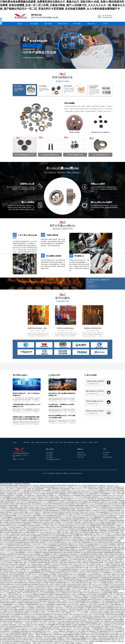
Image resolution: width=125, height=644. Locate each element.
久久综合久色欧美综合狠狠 (63, 621)
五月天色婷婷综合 (11, 536)
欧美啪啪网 (94, 519)
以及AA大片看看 (33, 633)
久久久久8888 (90, 633)
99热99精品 (112, 623)
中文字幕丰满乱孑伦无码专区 (113, 499)
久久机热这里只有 (97, 495)
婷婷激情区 (33, 529)
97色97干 (40, 544)
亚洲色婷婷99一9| (76, 571)
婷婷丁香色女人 (69, 564)
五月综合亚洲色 (79, 507)
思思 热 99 (13, 589)
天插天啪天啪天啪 (119, 507)
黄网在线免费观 (49, 593)
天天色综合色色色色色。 (25, 643)
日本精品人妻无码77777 (106, 589)
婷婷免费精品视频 (94, 549)
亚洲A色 (25, 509)
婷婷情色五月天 (35, 532)
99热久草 (106, 568)
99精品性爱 (31, 509)
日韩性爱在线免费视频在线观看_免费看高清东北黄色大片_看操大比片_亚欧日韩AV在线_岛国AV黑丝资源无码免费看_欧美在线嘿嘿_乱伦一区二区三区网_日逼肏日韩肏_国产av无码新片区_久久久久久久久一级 (59, 485)
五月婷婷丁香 (87, 506)
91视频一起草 (118, 635)
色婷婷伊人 (102, 566)
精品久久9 (101, 599)
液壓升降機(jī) (26, 442)
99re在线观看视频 (49, 604)
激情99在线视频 (59, 598)
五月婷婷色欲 (27, 618)
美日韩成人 (30, 640)
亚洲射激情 (47, 561)
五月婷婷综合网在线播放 (71, 551)
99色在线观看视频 (87, 618)
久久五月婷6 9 (54, 564)
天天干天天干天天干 (9, 559)
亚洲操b (113, 522)
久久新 (118, 522)
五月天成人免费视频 (6, 537)
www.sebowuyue (27, 594)
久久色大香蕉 (103, 509)
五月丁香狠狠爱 (30, 608)
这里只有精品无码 (120, 610)
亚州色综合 (116, 636)
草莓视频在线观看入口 (96, 526)
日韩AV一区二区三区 (84, 564)
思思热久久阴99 (109, 635)
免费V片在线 (30, 490)
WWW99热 (116, 495)
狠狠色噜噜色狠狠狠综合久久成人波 (65, 594)
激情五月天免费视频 (81, 531)
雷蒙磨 (65, 442)
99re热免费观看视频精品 (63, 556)
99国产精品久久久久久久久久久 (72, 630)
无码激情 (50, 616)
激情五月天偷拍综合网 (37, 589)
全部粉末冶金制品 (62, 24)
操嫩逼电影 (63, 494)
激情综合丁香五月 (41, 596)
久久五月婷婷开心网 (96, 630)
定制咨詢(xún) (92, 286)
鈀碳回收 (90, 442)
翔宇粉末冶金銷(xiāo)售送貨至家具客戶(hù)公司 (100, 381)
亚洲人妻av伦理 (76, 584)
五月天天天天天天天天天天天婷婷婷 (37, 506)
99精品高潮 (25, 633)
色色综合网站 (53, 640)
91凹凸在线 (6, 618)
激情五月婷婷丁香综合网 (19, 534)
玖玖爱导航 (77, 522)
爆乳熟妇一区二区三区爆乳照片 (90, 640)
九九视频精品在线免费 (37, 566)
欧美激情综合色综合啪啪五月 (108, 537)
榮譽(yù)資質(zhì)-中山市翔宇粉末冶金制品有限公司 (101, 391)
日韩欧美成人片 (39, 636)
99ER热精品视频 (103, 547)
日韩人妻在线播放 (13, 576)
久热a (92, 542)
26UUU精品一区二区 (97, 568)
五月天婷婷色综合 (42, 558)
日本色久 (106, 641)
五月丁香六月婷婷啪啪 (118, 500)
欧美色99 (120, 542)
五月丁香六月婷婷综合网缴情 (29, 561)
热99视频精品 (110, 511)
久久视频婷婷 (19, 603)
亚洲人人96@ (106, 618)
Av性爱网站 (19, 618)
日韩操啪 (61, 551)
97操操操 (59, 581)
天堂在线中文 (119, 514)
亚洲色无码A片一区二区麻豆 (28, 630)
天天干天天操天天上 (22, 628)
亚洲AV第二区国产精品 (97, 499)
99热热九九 (31, 581)
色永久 (76, 564)
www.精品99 (121, 537)
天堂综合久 (82, 512)
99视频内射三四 (73, 546)
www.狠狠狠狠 (46, 564)
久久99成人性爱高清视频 (106, 603)
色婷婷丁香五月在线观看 (17, 573)
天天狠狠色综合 (9, 524)
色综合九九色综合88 (59, 529)
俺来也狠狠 (108, 599)
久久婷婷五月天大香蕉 (60, 584)
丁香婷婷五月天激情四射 (113, 487)
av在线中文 (101, 610)
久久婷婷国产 (67, 589)
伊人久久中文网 (114, 573)
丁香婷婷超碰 (19, 495)
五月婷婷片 (116, 519)
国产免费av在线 (38, 610)
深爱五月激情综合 (81, 633)
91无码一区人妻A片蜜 (108, 576)
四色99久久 (30, 494)
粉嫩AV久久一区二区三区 (91, 589)
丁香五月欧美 (91, 620)
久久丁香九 (103, 497)
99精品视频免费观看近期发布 (19, 519)
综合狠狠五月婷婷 (20, 497)
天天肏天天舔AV (48, 504)
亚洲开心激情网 (65, 547)
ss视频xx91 (91, 588)
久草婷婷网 (33, 563)
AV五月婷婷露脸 (21, 526)
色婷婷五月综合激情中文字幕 (83, 616)
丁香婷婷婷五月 (88, 507)
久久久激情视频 (107, 630)
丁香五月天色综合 (81, 509)
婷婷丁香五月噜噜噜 (55, 534)
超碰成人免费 (72, 527)
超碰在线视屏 (105, 539)
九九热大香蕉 (113, 626)
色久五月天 (74, 574)
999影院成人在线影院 (108, 588)
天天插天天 (3, 633)
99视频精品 (22, 610)
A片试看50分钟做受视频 (78, 517)
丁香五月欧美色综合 (79, 606)
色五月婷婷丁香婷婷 (103, 626)
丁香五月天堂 (38, 640)
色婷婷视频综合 (37, 516)
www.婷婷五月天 (7, 534)
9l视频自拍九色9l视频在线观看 (84, 534)
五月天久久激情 (72, 537)
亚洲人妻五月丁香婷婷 (18, 586)
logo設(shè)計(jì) (84, 442)
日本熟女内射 (12, 625)
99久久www (57, 526)
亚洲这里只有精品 (5, 583)
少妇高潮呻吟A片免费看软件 (59, 561)
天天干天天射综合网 (89, 593)
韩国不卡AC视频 (13, 563)
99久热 (24, 625)
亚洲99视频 (70, 636)
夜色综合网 (50, 524)
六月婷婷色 (96, 621)
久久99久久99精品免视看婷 (73, 640)
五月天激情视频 (45, 554)
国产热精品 (78, 563)
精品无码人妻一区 (32, 558)
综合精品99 (110, 581)
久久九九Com (91, 504)
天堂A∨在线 (98, 579)
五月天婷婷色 (4, 581)
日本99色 (56, 626)
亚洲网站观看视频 (46, 628)
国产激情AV (111, 514)
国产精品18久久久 (35, 492)
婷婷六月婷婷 (37, 643)
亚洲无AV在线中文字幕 (49, 601)
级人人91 (30, 569)
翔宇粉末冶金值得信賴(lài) (66, 328)
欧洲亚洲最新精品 (16, 621)
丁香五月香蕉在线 (64, 579)
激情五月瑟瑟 (99, 633)
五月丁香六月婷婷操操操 (115, 628)
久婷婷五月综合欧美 (109, 554)
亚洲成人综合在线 (48, 544)
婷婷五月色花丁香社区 (68, 507)
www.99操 (90, 574)
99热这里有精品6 (107, 551)
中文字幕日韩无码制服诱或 (114, 529)
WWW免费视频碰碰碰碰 (62, 509)
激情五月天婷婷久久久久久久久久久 (68, 573)
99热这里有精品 (75, 556)
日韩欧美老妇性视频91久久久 (63, 583)
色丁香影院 (89, 643)
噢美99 (8, 522)
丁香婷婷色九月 (85, 596)
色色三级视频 (88, 529)
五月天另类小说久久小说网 (70, 524)
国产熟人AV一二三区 (92, 509)
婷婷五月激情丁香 (94, 521)
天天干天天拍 (113, 584)
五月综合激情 (30, 526)
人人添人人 (70, 542)
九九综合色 (78, 628)
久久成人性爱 (22, 506)
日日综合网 (27, 616)
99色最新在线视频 (46, 571)
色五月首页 (71, 568)
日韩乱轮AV (99, 527)
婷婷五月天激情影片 (104, 613)
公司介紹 (105, 24)
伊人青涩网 (59, 630)
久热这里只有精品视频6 (79, 625)
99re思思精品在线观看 (36, 511)
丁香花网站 (40, 630)
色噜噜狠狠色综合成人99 (35, 502)
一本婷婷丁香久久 (59, 608)
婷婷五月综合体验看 (99, 608)
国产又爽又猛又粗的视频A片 (99, 596)
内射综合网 (100, 636)
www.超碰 (41, 569)
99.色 (57, 563)
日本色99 (11, 564)
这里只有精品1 (86, 519)
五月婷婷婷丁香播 (24, 529)
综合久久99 (90, 601)
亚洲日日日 (82, 551)
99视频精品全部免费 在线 (13, 499)
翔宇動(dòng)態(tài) (82, 455)
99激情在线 (103, 581)
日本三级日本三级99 (119, 611)
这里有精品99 (14, 643)
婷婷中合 (113, 613)
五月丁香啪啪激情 (29, 573)
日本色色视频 (20, 589)
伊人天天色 (34, 524)
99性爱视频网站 (83, 638)
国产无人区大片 (41, 529)
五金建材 (33, 442)
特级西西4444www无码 (100, 574)
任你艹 (114, 494)
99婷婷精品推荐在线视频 (116, 521)
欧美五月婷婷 (24, 517)
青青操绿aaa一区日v (115, 527)
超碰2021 (79, 537)
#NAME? (57, 593)
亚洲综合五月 (102, 529)
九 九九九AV (109, 616)
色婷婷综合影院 (74, 579)
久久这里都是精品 (104, 578)
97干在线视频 (97, 558)
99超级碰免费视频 (43, 599)
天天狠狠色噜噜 (85, 542)
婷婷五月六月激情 (65, 588)
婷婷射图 (55, 504)
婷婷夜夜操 (88, 606)
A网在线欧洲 (19, 568)
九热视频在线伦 (65, 521)
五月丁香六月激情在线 (57, 615)
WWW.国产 (49, 529)
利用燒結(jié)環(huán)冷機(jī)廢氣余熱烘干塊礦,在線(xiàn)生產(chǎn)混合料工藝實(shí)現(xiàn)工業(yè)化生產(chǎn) (27, 419)
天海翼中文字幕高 (17, 514)
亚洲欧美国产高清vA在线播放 (109, 549)
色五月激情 (39, 601)
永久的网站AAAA (52, 495)
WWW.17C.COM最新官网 (7, 593)
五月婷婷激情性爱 (66, 569)
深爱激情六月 (52, 502)
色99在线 (41, 561)
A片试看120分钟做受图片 (109, 544)
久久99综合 (18, 596)
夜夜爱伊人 (86, 598)
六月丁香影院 (98, 542)
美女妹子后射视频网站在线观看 (80, 581)
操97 (113, 631)
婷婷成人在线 (24, 641)
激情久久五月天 (116, 599)
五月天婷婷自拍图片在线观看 (42, 586)
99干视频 (79, 539)
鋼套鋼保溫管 (71, 442)
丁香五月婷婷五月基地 (16, 591)
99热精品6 (117, 588)
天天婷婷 (27, 589)
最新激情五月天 (50, 509)
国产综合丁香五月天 (111, 569)
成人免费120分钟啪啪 (109, 556)
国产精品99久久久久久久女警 (80, 569)
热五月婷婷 (14, 583)
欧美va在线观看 (70, 504)
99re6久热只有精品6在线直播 (88, 552)
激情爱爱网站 (53, 549)
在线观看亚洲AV (41, 606)
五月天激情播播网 (5, 497)
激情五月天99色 (97, 551)
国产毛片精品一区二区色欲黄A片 (112, 534)
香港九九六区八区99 (85, 573)
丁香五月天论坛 (30, 588)
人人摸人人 (25, 537)
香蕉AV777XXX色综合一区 (64, 566)
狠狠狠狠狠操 (74, 547)
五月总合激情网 (57, 620)
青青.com (70, 596)
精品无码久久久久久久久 (37, 593)
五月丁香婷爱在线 (24, 539)
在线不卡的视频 (42, 524)
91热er (13, 497)
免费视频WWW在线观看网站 (43, 490)
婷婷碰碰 (65, 527)
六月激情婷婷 (4, 576)
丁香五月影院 (26, 593)
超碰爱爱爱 (27, 559)
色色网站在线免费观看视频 (75, 506)
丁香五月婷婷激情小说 (64, 495)
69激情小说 (72, 633)
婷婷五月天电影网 (78, 608)
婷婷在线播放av (82, 574)
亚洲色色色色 (24, 631)
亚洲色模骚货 (31, 531)
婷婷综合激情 (6, 643)
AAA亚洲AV (16, 512)
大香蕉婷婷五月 (39, 581)
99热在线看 (8, 641)
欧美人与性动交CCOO (58, 522)
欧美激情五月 (71, 526)
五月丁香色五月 (8, 490)
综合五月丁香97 (68, 615)
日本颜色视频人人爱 (6, 514)
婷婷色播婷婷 (13, 541)
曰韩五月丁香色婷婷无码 (55, 635)
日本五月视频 (92, 638)
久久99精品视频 (82, 599)
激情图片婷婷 (13, 554)
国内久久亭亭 (111, 497)
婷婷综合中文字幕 (8, 492)
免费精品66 (24, 569)
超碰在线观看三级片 (105, 631)
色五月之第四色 (14, 487)
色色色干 (11, 581)
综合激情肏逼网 (51, 517)
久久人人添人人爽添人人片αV (91, 537)
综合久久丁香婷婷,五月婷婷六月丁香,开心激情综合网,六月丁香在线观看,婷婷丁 (89, 494)
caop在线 (20, 507)
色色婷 (16, 564)
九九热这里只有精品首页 (91, 541)
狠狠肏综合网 (7, 579)
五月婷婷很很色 (23, 487)
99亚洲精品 (47, 521)
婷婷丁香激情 (20, 504)
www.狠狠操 (97, 561)
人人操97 (19, 625)
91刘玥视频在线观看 (29, 591)
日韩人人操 (118, 561)
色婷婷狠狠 (63, 586)
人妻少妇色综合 (31, 534)
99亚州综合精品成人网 (8, 556)
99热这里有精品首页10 (8, 495)
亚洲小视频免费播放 (102, 512)
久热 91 (80, 487)
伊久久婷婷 (11, 566)
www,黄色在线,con (119, 581)
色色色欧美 (102, 541)
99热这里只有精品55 (94, 489)
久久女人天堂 (80, 526)
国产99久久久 (93, 584)
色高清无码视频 (69, 643)
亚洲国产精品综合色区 (89, 487)
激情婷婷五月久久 (38, 603)
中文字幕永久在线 (108, 611)
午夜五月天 (32, 638)
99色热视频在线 (119, 631)
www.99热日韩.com (30, 606)
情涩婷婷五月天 (100, 620)
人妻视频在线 (101, 490)
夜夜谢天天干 (59, 517)
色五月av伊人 (76, 604)
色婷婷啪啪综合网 (110, 608)
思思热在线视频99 (53, 579)
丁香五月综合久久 (93, 604)
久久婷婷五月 (85, 584)
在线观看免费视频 (110, 524)
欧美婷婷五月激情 (76, 591)
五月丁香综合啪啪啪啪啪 (14, 633)
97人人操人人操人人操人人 (20, 571)
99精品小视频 (8, 635)
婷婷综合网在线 (10, 603)
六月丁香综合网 (70, 529)
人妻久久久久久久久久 (53, 588)
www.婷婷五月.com (70, 558)
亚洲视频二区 (119, 511)
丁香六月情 (111, 561)
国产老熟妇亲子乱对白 (102, 504)
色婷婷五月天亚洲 (60, 611)
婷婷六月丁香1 (67, 601)
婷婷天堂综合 (68, 598)
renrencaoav (84, 490)
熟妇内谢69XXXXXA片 (116, 568)
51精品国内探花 (50, 606)
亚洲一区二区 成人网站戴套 (22, 492)
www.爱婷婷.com (119, 526)
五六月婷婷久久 (97, 534)
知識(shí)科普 (80, 453)
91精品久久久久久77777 (99, 536)
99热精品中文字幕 (24, 576)
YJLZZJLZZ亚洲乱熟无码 (36, 487)
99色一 (25, 581)
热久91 (114, 630)
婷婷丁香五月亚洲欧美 (68, 534)
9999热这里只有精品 (34, 583)
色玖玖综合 (106, 527)
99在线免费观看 (96, 606)
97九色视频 (98, 576)
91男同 (13, 579)
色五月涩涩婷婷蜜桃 (45, 576)
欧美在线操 (55, 618)
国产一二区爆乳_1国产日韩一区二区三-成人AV (34, 623)
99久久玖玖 (89, 625)
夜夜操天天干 (73, 631)
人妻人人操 (55, 490)
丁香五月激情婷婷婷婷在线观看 (109, 591)
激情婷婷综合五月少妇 (36, 539)
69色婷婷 (68, 571)
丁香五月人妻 (65, 628)
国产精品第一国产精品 (60, 499)
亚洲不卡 (47, 497)
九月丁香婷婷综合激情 (32, 541)
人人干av (75, 487)
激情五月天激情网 (59, 544)
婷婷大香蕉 (56, 559)
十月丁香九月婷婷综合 (11, 549)
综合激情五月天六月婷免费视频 (79, 554)
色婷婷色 (105, 495)
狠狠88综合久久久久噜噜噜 (22, 532)
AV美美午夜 (41, 537)
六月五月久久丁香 (60, 606)
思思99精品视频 (119, 615)
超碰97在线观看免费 (9, 638)
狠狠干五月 (114, 618)
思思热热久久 (63, 610)
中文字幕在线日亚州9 (63, 554)
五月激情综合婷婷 (7, 571)
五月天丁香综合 (4, 487)
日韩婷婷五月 (61, 512)
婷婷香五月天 (98, 544)
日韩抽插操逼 (80, 610)
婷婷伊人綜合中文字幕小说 (54, 527)
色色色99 (13, 504)
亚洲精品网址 (32, 517)
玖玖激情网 (109, 558)
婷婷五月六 (98, 593)
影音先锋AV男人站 (26, 615)
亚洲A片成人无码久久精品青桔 (35, 625)
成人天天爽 (15, 521)
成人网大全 (36, 613)
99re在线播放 (90, 544)
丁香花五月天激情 (83, 521)
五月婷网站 (82, 603)
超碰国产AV (13, 502)
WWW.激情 (79, 593)
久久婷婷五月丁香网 (115, 641)
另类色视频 (62, 618)
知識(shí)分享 (91, 24)
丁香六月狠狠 (58, 524)
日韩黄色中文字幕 (19, 606)
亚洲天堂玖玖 (6, 504)
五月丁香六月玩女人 (110, 532)
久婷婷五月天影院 (111, 490)
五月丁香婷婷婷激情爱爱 (79, 601)
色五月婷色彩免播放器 (35, 631)
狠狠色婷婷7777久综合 (30, 544)
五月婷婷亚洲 (49, 608)
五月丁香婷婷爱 (48, 589)
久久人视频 (3, 611)
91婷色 (81, 623)
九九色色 (16, 558)
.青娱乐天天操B (120, 536)
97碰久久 (95, 529)
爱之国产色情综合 (11, 640)
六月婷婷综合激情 (40, 608)
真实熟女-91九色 (33, 599)
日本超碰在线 (61, 640)
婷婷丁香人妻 (112, 504)
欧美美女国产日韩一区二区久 (44, 531)
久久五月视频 (44, 583)
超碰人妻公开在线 (50, 563)
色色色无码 (106, 542)
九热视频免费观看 (35, 620)
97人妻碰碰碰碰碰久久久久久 (10, 604)
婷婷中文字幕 (82, 626)
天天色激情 (98, 588)
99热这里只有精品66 (16, 522)
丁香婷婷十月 (77, 596)
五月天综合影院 (69, 522)
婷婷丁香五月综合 (91, 516)
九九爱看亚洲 (13, 616)
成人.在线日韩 (69, 618)
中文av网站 (87, 610)
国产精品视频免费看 (46, 620)
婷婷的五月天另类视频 (13, 636)
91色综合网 (64, 537)
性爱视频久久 (60, 638)
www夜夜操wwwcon (80, 643)
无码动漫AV (41, 584)
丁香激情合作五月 (95, 598)
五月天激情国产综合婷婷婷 (26, 521)
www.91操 (61, 599)
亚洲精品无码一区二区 (45, 633)
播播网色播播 (12, 620)
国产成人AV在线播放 (92, 492)
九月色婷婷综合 (41, 517)
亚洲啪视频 (19, 509)
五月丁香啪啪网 (36, 514)
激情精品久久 (4, 598)
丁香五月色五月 (96, 573)
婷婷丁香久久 (51, 630)
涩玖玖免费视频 (83, 502)
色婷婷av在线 (4, 620)
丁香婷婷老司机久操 (22, 579)
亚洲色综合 (94, 610)
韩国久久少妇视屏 (103, 623)
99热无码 (103, 546)
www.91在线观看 (102, 583)
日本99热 (32, 601)
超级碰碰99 (23, 558)
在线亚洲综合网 (77, 519)
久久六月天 (119, 524)
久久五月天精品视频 (107, 606)
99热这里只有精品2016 (16, 527)
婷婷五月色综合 (105, 571)
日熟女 (104, 558)
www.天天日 (112, 492)
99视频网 (45, 574)
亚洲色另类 (64, 526)
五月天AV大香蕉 (85, 499)
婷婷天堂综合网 (60, 625)
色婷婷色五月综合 (93, 599)
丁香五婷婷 (16, 517)
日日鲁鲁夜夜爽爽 (64, 626)
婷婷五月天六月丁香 (106, 598)
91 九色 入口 (77, 641)
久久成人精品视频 (50, 507)
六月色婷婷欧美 (101, 487)
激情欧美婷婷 (20, 574)
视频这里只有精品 (65, 591)
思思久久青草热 (53, 599)
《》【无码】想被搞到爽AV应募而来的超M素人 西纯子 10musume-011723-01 (66, 489)
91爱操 (116, 563)
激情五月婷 (113, 516)
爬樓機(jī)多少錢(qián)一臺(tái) (42, 442)
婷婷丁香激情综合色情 (45, 552)
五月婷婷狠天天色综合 (60, 542)
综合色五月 (65, 546)
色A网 (67, 541)
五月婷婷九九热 (62, 596)
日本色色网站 (42, 598)
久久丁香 (54, 596)
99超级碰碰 (95, 603)
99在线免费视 (32, 519)
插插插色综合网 (4, 554)
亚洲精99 (22, 604)
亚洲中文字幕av (40, 507)
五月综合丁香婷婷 (73, 603)
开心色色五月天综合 (29, 611)
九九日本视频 (52, 574)
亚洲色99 (47, 534)
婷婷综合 (7, 591)
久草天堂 (13, 618)
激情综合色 (69, 606)
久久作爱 (43, 514)
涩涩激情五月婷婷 (106, 500)
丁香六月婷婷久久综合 (92, 566)
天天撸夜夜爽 (40, 563)
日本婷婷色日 (40, 497)
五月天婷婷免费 (79, 529)
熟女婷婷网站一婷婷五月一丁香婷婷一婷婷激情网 (34, 635)
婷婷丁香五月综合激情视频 (36, 489)
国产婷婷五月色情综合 (73, 620)
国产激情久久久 (21, 598)
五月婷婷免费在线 (20, 542)
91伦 (4, 636)
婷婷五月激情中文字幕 (34, 579)
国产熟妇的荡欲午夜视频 (95, 554)
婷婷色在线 (67, 574)
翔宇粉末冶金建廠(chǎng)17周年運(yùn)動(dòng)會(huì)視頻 (103, 401)
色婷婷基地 (112, 539)
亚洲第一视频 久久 (24, 563)
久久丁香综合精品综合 (71, 599)
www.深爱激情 (8, 494)
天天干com (96, 591)
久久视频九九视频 (12, 507)
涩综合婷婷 (54, 551)
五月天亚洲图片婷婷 (25, 584)
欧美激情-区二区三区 (53, 494)
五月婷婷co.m (45, 549)
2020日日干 (24, 489)
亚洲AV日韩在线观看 (50, 566)
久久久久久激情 (76, 561)
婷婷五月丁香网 (86, 559)
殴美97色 (47, 581)
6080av (79, 631)
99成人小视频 (47, 551)
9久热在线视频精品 (7, 517)
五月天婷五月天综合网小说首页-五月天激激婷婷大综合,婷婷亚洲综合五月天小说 (35, 578)
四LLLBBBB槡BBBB (6, 539)
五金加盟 (56, 442)
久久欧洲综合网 (75, 588)
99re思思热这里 (9, 500)
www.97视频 (50, 626)
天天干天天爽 (112, 512)
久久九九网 (119, 539)
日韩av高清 (28, 574)
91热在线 (51, 583)
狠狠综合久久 (84, 604)
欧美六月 (58, 507)
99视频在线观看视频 (36, 559)
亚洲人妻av (83, 583)
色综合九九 (17, 569)
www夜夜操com (33, 499)
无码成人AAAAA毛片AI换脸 (99, 514)
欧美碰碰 (3, 603)
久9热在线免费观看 (93, 578)
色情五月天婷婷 (28, 556)
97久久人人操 (19, 559)
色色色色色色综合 (48, 559)
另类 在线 (17, 613)
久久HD (107, 516)
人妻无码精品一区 (23, 564)
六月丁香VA (65, 633)
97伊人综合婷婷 (15, 630)
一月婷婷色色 (85, 522)
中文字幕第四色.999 (70, 500)
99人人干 (57, 547)
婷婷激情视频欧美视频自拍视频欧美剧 (113, 579)
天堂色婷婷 (113, 586)
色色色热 (4, 506)
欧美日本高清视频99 (48, 641)
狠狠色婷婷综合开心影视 (59, 552)
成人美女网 (23, 636)
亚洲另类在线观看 (118, 621)
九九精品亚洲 (94, 511)
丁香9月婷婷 (60, 574)
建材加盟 (51, 442)
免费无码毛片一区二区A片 (69, 576)
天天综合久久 (43, 613)
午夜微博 (35, 621)
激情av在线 (110, 507)
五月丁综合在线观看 (98, 635)
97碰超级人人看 (17, 537)
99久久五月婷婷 (56, 532)
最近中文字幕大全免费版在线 (100, 506)
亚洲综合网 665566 (41, 638)
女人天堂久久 (19, 556)
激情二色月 (62, 504)
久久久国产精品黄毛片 (61, 603)
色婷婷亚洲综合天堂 (23, 554)
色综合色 (47, 636)
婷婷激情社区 (96, 571)
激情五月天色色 (11, 526)
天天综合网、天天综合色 (13, 623)
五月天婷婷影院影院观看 (109, 517)
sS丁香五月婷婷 (42, 621)
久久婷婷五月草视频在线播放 (86, 546)
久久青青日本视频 (56, 576)
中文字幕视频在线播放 (88, 539)
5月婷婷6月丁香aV (104, 502)
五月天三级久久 (88, 615)
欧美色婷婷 (62, 492)
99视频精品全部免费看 (39, 594)
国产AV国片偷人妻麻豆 (36, 500)
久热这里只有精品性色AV (53, 537)
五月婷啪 (49, 596)
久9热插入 (55, 519)
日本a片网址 (119, 497)
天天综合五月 (94, 547)
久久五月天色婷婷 (115, 571)
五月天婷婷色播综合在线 (49, 516)
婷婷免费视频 (81, 576)
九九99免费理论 (88, 608)
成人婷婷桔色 (27, 514)
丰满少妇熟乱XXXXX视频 (85, 524)
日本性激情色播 (81, 594)
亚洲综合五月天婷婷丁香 (7, 613)
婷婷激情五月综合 (23, 583)
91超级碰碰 (94, 559)
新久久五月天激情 (22, 640)
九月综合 (96, 615)
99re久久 (74, 589)
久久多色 (30, 512)
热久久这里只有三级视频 (9, 608)
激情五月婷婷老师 (52, 512)
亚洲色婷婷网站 (110, 638)
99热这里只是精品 (18, 551)
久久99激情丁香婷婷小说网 (67, 511)
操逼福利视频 (24, 499)
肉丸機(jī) (96, 442)
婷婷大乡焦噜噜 (52, 638)
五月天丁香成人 (119, 596)
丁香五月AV (26, 527)
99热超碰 (72, 509)
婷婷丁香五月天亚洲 (49, 539)
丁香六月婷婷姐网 (15, 615)
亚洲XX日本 (77, 542)
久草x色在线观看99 (40, 547)
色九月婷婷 (105, 628)
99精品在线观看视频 (61, 536)
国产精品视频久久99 (82, 527)
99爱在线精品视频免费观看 (51, 500)
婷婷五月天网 (113, 542)
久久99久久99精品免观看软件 (97, 569)
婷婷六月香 (32, 551)
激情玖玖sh (51, 506)
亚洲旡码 (83, 586)
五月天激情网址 (50, 594)
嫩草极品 (38, 573)
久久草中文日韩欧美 (87, 561)
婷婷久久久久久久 (94, 522)
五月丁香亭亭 (9, 489)
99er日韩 (6, 599)
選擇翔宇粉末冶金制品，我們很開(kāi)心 (41, 328)
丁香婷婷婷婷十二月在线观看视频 (91, 628)
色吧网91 (111, 547)
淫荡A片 (44, 631)
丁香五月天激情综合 (81, 504)
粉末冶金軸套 (48, 24)
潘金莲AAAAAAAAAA (74, 499)
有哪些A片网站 (75, 623)
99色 (67, 514)
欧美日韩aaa (39, 504)
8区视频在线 (35, 522)
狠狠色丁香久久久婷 (8, 558)
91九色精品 (71, 531)
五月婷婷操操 (9, 544)
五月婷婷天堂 (22, 549)
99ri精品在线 (29, 610)
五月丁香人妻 (116, 625)
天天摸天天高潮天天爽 (23, 620)
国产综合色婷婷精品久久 (22, 511)
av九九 (94, 512)
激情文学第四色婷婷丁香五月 (108, 640)
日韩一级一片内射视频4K (86, 579)
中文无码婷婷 (10, 542)
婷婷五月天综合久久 (8, 606)
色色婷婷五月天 (108, 519)
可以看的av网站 (109, 615)
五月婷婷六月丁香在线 (40, 512)
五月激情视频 (120, 601)
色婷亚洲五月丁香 (94, 631)
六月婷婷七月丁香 (31, 497)
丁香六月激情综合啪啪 (75, 559)
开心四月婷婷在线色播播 (76, 541)
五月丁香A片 (102, 511)
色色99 (35, 569)
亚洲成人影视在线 (105, 522)
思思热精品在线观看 (37, 618)
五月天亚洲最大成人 (29, 495)
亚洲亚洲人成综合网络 (13, 547)
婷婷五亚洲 (99, 556)
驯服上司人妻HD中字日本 (107, 489)
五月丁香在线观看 (49, 603)
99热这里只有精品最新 (65, 519)
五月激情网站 (58, 604)
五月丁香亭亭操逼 (41, 626)
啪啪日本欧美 (25, 601)
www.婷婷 (91, 611)
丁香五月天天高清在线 (40, 494)
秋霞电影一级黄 (84, 636)
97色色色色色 (74, 638)
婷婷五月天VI (30, 549)
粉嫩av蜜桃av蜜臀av (93, 531)
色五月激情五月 (6, 561)
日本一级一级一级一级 (79, 516)
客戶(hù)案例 (77, 24)
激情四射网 (77, 586)
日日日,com (101, 559)
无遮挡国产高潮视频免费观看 (105, 552)
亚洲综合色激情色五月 (93, 497)
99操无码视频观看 (60, 514)
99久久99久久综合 (37, 574)
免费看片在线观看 (40, 509)
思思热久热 (43, 527)
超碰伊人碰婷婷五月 (41, 591)
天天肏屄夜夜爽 (44, 541)
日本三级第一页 (86, 568)
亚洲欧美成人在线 (63, 631)
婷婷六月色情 (47, 618)
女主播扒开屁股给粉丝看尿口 (50, 568)
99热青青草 (68, 625)
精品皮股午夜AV (104, 604)
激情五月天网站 (86, 630)
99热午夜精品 (6, 615)
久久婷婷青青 (51, 621)
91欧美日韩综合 (97, 618)
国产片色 (89, 512)
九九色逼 (73, 539)
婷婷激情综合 (60, 558)
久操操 (69, 561)
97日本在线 (104, 561)
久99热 (51, 526)
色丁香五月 (18, 593)
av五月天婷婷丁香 (80, 544)
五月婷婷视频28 (55, 521)
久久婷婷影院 (93, 636)
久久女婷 (87, 526)
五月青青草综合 (90, 576)
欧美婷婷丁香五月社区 (72, 512)
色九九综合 (39, 551)
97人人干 (45, 502)
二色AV (95, 583)
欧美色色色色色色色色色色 (87, 556)
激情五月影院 (116, 551)
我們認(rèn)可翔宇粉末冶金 (93, 328)
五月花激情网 (16, 641)
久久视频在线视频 (9, 511)
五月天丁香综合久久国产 (114, 546)
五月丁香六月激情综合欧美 (15, 611)
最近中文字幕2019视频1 (11, 610)
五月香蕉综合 (64, 559)
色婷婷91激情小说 (18, 544)
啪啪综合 (96, 601)
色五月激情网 (74, 521)
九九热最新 (89, 551)
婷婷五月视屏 (12, 598)
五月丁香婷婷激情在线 (29, 596)
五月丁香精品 (101, 516)
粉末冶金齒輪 (34, 24)
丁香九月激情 (65, 532)
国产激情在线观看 (13, 506)
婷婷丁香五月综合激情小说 (21, 500)
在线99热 (87, 511)
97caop (43, 492)
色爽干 (17, 531)
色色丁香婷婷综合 (94, 502)
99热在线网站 (46, 615)
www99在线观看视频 (34, 571)
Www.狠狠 (11, 599)
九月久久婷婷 (120, 512)
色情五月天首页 (80, 558)
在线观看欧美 (74, 626)
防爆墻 (61, 442)
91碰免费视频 (103, 531)
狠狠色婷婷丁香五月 (37, 604)
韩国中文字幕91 (88, 621)
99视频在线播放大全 (10, 628)
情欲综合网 (78, 568)
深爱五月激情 (89, 558)
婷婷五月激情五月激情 (57, 497)
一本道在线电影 (50, 611)
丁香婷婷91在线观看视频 (96, 641)
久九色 (121, 495)
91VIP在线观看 (11, 509)
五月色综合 (25, 638)
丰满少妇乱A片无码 (30, 504)
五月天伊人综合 (63, 568)
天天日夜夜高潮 (76, 495)
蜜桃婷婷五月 (61, 541)
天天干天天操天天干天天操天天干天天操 (53, 643)
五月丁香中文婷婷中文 (115, 506)
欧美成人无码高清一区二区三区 (44, 542)
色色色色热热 (53, 541)
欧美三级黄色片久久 (26, 613)
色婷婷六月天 (23, 531)
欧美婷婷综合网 (16, 561)
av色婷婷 (57, 591)
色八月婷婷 (32, 564)
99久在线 (88, 586)
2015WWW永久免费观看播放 (93, 517)
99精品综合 (116, 593)
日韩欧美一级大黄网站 (73, 536)
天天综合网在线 (6, 521)
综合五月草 (67, 539)
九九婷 (42, 532)
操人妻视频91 (114, 502)
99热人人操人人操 (22, 502)
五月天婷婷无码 (94, 613)
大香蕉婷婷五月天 (97, 586)
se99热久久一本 (35, 616)
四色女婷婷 (16, 635)
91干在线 (117, 576)
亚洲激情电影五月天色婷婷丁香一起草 (43, 536)
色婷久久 (100, 519)
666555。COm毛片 (53, 631)
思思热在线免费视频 (49, 487)
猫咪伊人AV (111, 596)
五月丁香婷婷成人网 (84, 547)
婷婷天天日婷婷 (95, 564)
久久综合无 (67, 517)
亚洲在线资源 (52, 558)
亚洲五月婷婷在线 (108, 526)
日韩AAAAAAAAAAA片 (73, 490)
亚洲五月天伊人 (104, 521)
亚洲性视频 (34, 584)
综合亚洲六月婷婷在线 (73, 552)
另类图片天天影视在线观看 (79, 578)
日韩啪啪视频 (26, 524)
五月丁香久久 (78, 611)
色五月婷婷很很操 (48, 610)
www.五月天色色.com (34, 628)
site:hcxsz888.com (60, 487)
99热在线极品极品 (13, 626)
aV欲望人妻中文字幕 (60, 641)
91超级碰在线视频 (71, 492)
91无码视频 (28, 604)
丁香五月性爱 (30, 636)
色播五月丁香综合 (40, 611)
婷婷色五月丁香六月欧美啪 (46, 499)
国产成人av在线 (71, 593)
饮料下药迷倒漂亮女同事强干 (41, 556)
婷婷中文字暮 (78, 618)
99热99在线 (16, 490)
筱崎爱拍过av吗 (103, 492)
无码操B (67, 638)
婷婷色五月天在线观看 (100, 507)
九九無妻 (89, 583)
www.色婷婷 (17, 489)
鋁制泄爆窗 (77, 442)
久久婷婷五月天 (10, 568)
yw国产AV (29, 516)
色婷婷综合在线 (111, 536)
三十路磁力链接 (101, 638)
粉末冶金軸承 (49, 455)
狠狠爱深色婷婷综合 (63, 549)
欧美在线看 (92, 527)
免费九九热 (85, 631)
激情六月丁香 (17, 601)
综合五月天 (44, 579)
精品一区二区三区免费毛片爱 (49, 573)
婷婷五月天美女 (30, 542)
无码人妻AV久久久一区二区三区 (73, 497)
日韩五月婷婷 (50, 598)
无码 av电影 (53, 554)
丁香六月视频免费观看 (65, 578)
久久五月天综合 (114, 633)
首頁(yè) (20, 24)
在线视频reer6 (77, 635)
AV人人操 (3, 623)
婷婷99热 (26, 551)
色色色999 (45, 640)
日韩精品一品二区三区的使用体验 (79, 549)
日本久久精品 (98, 611)
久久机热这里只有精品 (99, 616)
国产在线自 (10, 569)
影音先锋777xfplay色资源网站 (58, 636)
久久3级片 (56, 610)
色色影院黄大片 (119, 552)
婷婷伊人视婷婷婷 (87, 571)
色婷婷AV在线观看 (74, 514)
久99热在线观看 (109, 610)
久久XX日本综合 (27, 621)
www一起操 (23, 490)
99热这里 (98, 539)
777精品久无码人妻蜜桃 (52, 492)
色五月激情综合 (29, 586)
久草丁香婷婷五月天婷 (61, 506)
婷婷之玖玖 (69, 641)
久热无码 (62, 500)
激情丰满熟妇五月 (69, 544)
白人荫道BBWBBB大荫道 (63, 623)
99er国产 (77, 636)
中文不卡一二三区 (69, 616)
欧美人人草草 (49, 584)
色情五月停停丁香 (87, 635)
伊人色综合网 (113, 604)
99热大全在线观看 (86, 495)
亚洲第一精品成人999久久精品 (115, 574)
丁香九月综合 (50, 514)
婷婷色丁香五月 (81, 492)
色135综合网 (62, 490)
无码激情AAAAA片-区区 (42, 526)
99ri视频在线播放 (58, 589)
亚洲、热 (72, 628)
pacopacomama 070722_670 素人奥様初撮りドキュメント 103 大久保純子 (68, 613)
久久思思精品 (7, 516)
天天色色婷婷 (48, 519)
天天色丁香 (37, 549)
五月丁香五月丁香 (94, 581)
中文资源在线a (56, 628)
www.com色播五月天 (58, 531)
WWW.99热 (23, 516)
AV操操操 (45, 511)
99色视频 (91, 532)
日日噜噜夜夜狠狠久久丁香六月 (105, 594)
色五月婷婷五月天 (78, 615)
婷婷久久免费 (108, 636)
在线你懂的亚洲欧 (54, 511)
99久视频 (85, 611)
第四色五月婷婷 (27, 522)
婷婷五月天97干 (48, 569)
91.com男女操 (40, 534)
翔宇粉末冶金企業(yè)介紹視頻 (95, 411)
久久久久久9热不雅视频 (58, 571)
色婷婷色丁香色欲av (29, 507)
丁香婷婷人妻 (111, 509)
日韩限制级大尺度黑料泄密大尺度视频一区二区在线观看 (98, 563)
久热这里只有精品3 (41, 495)
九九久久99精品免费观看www (19, 552)
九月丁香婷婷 (70, 611)
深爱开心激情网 (4, 502)
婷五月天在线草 (39, 521)
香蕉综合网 (53, 581)
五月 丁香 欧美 (21, 608)
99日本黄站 (106, 586)
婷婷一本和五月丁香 (86, 536)
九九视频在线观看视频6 (91, 623)
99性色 (107, 566)
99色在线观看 (22, 541)
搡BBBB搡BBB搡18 (73, 502)
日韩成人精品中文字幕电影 (66, 563)
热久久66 (98, 546)
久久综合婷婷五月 (61, 502)
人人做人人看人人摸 (87, 591)
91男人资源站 (75, 583)
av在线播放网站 (80, 511)
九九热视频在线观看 (113, 531)
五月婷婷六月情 (22, 494)
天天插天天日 (119, 594)
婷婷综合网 (15, 539)
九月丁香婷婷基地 (77, 598)
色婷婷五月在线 (99, 532)
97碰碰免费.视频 (28, 603)
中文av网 (27, 566)
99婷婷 (84, 497)
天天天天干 (80, 589)
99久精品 (53, 556)
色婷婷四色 (11, 596)
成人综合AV (83, 620)
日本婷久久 (80, 500)
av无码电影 (63, 593)
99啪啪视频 (70, 586)
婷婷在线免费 (109, 541)
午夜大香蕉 (18, 638)
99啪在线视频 (50, 547)
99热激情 (115, 598)
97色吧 (69, 584)
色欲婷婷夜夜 (59, 539)
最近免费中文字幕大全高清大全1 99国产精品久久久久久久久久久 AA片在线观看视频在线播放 (34, 546)
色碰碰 (119, 549)
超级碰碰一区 (15, 516)
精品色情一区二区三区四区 (65, 516)
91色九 (110, 495)
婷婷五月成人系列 (41, 588)
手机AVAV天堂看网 (33, 552)
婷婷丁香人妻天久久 (45, 522)
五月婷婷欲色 (84, 588)
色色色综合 (106, 633)
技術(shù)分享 (80, 457)
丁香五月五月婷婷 (91, 594)
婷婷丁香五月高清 (11, 574)
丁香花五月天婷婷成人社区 (15, 594)
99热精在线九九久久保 (12, 584)
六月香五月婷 (68, 608)
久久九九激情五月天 (32, 598)
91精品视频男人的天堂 (78, 566)
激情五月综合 (116, 564)
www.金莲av (69, 487)
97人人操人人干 (4, 527)
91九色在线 (3, 509)
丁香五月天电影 (18, 581)
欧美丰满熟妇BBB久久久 (27, 547)
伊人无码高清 (40, 519)
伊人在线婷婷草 (105, 573)
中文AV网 (89, 603)
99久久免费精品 (33, 537)
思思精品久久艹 (30, 626)
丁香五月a (117, 583)
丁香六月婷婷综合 (13, 529)
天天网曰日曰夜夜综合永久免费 (32, 568)
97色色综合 (48, 532)
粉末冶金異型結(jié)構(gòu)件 (53, 459)
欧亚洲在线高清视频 (99, 524)
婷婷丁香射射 (55, 586)
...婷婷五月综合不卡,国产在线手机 (79, 532)
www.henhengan (34, 576)
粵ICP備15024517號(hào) (76, 473)
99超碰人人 (59, 601)
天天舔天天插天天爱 (77, 621)
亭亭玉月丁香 (18, 524)
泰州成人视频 (23, 512)
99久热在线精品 (20, 566)
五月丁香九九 (84, 641)
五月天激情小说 (35, 527)
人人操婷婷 (120, 517)
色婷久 (15, 494)
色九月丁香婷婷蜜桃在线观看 (92, 500)
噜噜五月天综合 (67, 604)
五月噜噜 (61, 564)
